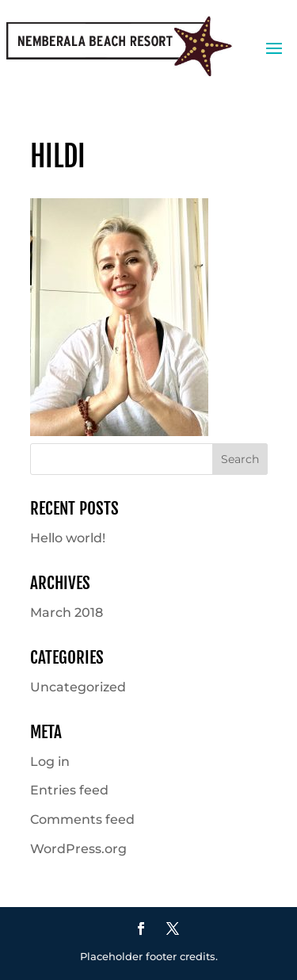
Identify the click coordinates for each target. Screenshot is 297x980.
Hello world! (68, 538)
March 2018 (67, 612)
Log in (50, 762)
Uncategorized (78, 687)
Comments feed (82, 819)
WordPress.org (78, 849)
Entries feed (69, 790)
